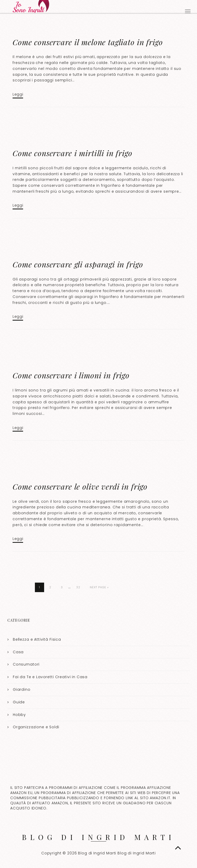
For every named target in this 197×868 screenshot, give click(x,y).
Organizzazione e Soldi (36, 727)
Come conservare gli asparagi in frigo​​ (78, 264)
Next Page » (99, 587)
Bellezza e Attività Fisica (37, 639)
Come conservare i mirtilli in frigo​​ (72, 153)
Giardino (22, 689)
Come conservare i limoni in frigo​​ (71, 375)
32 (78, 587)
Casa (18, 652)
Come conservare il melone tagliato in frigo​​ (88, 42)
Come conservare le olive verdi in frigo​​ (80, 487)
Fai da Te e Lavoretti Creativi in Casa (50, 677)
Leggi (18, 94)
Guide (19, 702)
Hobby (19, 715)
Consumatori (26, 664)
